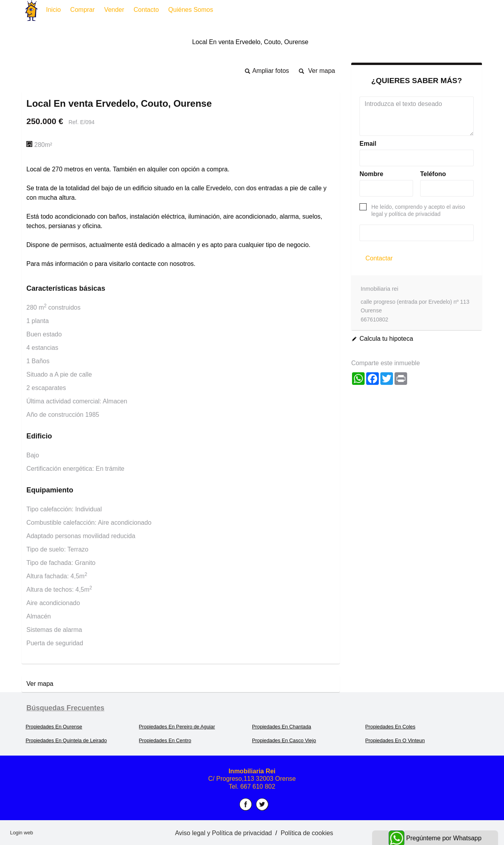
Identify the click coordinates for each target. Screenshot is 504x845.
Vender (114, 10)
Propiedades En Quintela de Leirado (66, 740)
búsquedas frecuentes (65, 708)
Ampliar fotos (271, 71)
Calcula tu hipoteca (386, 339)
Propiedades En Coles (390, 727)
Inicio (53, 10)
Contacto (146, 10)
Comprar (82, 10)
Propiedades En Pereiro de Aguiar (177, 727)
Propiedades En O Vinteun (395, 740)
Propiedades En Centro (165, 740)
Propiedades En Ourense (54, 727)
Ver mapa (322, 71)
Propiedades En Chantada (282, 727)
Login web (22, 833)
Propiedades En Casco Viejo (284, 740)
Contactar (379, 258)
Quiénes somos (191, 10)
